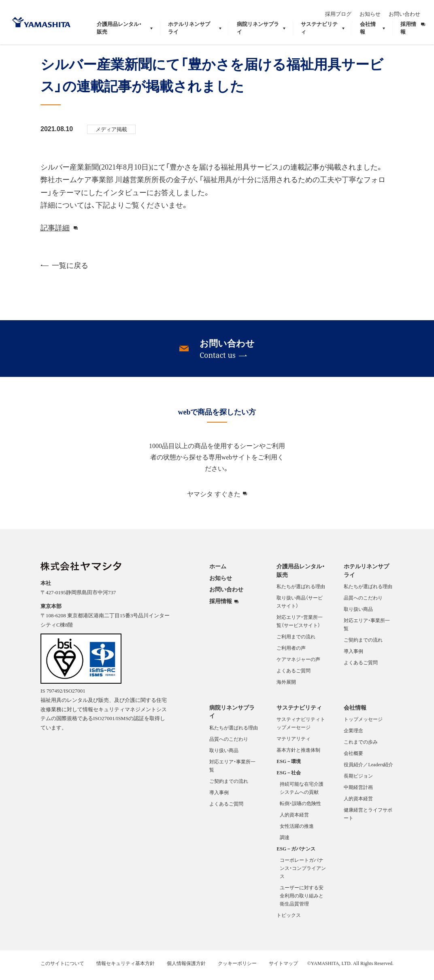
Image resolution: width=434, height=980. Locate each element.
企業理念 (353, 736)
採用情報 (221, 606)
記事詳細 (55, 232)
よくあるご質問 (294, 676)
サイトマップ (283, 968)
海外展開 (286, 687)
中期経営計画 (358, 792)
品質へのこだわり (363, 603)
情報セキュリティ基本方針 (126, 968)
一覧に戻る (64, 270)
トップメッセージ (363, 724)
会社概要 (353, 758)
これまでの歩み (361, 747)
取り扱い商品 (358, 614)
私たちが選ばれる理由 (301, 591)
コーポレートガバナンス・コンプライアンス (303, 873)
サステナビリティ (299, 712)
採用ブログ (343, 11)
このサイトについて (62, 968)
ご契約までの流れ (363, 645)
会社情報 (355, 712)
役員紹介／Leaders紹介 (368, 770)
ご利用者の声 (291, 653)
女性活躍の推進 (297, 831)
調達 (285, 842)
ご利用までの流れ (296, 642)
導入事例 (353, 656)
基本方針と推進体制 (298, 755)
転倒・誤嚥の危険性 (300, 808)
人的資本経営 (294, 820)
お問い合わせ (409, 11)
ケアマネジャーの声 (298, 664)
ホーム (218, 571)
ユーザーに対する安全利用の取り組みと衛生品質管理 (302, 901)
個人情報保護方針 (186, 968)
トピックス (289, 920)
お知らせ (375, 11)
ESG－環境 (289, 766)
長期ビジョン (358, 781)
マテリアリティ (294, 744)
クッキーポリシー (237, 968)
